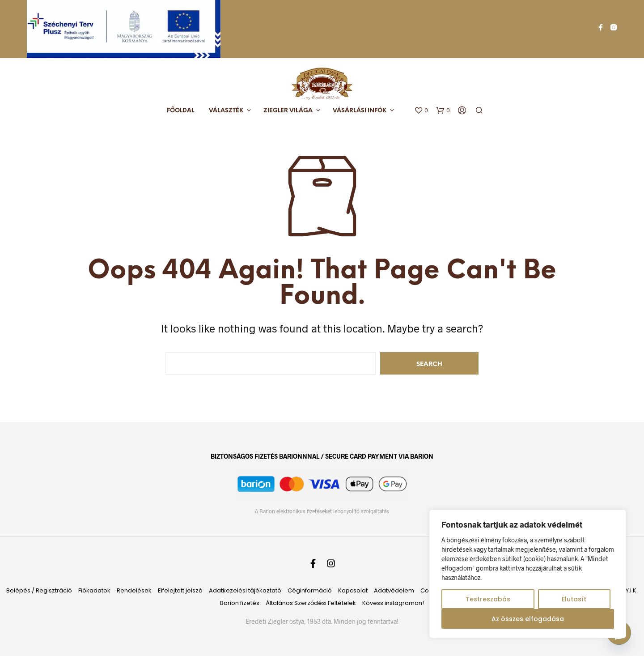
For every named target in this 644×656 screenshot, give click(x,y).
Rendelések (134, 590)
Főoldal (180, 111)
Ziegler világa (288, 111)
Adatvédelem (394, 590)
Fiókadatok (94, 590)
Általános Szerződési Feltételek (311, 603)
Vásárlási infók (360, 111)
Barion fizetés (240, 603)
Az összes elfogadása (528, 619)
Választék (226, 111)
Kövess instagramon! (393, 603)
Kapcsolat (353, 590)
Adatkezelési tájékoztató (245, 590)
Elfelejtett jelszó (180, 590)
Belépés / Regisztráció (39, 590)
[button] (421, 111)
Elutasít (574, 599)
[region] (528, 574)
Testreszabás (488, 599)
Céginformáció (310, 590)
